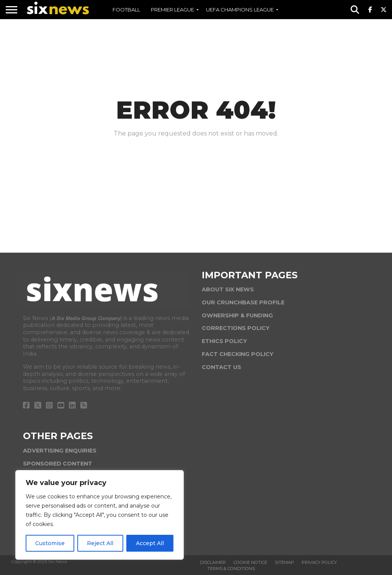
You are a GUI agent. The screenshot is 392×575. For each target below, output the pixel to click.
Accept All (150, 543)
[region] (100, 515)
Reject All (100, 543)
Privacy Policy (319, 562)
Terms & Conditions (231, 568)
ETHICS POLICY (224, 341)
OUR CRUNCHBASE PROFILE (243, 302)
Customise (50, 543)
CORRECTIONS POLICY (236, 328)
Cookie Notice (250, 562)
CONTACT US (221, 367)
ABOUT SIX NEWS (228, 289)
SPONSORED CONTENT (58, 464)
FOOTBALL (126, 10)
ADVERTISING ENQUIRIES (60, 451)
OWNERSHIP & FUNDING (237, 315)
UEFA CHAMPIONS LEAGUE (240, 10)
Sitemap (284, 562)
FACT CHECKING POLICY (238, 354)
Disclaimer (213, 562)
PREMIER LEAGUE (172, 10)
